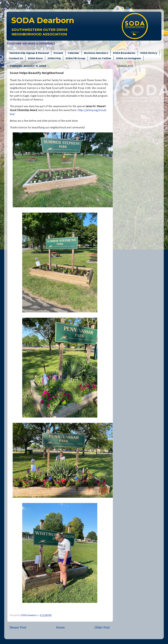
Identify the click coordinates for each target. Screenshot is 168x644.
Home (60, 628)
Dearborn (43, 20)
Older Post (102, 628)
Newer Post (18, 628)
